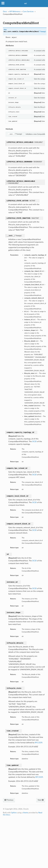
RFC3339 (39, 743)
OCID (34, 442)
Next (41, 800)
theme (26, 813)
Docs (5, 12)
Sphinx (14, 813)
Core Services (28, 12)
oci (26, 3)
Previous (9, 800)
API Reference (15, 12)
